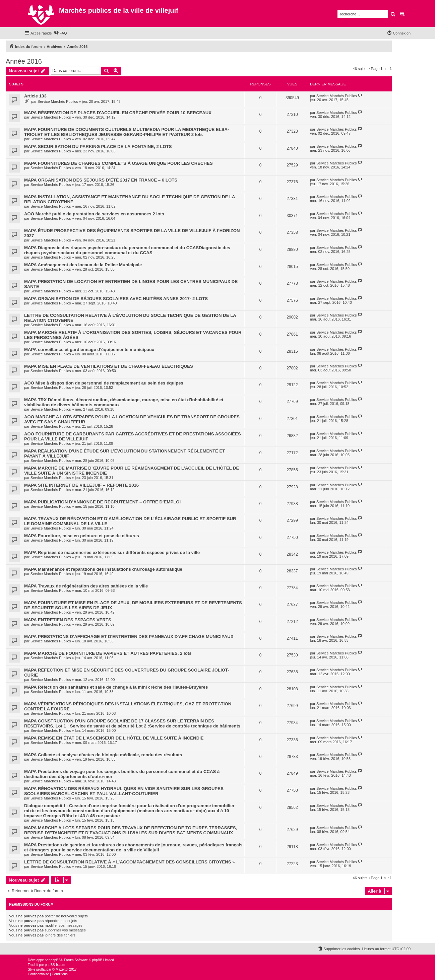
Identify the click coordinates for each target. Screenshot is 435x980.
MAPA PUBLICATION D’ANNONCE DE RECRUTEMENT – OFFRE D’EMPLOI (102, 502)
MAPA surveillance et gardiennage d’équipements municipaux (89, 349)
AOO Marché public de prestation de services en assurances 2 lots (94, 214)
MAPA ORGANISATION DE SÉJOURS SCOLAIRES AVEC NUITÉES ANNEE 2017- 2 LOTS (116, 299)
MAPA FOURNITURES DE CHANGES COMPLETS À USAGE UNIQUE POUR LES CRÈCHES (118, 163)
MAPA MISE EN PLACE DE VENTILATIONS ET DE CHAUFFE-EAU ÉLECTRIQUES (109, 366)
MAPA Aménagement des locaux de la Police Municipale (83, 265)
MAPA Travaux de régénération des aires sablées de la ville (86, 586)
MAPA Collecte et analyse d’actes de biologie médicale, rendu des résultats (103, 755)
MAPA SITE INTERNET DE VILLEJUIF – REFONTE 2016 (81, 485)
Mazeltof (62, 969)
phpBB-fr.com (55, 965)
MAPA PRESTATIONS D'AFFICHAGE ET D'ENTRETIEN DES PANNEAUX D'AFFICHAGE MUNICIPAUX (129, 637)
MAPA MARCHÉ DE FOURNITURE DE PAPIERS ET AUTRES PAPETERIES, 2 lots (108, 653)
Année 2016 (24, 61)
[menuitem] (60, 33)
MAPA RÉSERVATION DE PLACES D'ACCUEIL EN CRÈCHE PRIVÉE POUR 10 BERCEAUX (118, 113)
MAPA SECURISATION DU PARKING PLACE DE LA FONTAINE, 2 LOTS (98, 147)
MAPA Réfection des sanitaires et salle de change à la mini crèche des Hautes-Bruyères (116, 687)
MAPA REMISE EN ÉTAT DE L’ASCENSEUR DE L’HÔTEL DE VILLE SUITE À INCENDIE (114, 738)
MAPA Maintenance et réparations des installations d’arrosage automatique (103, 569)
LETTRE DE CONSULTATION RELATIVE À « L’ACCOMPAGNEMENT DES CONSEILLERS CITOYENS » (130, 862)
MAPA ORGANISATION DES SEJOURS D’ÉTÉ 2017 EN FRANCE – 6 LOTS (101, 180)
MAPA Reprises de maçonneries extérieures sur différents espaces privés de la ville (112, 552)
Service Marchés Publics (58, 101)
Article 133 (35, 96)
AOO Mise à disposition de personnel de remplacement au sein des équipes (104, 383)
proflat (41, 969)
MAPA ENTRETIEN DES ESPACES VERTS (68, 620)
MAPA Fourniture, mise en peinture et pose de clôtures (82, 536)
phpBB (56, 960)
